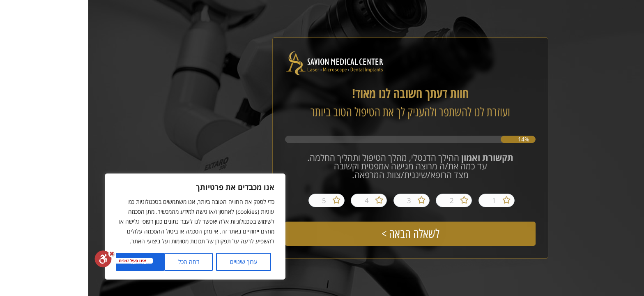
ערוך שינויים (155, 262)
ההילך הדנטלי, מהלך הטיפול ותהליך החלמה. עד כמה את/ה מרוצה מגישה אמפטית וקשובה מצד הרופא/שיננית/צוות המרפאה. (322, 167)
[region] (107, 227)
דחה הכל (100, 262)
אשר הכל (52, 262)
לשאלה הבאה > (322, 234)
